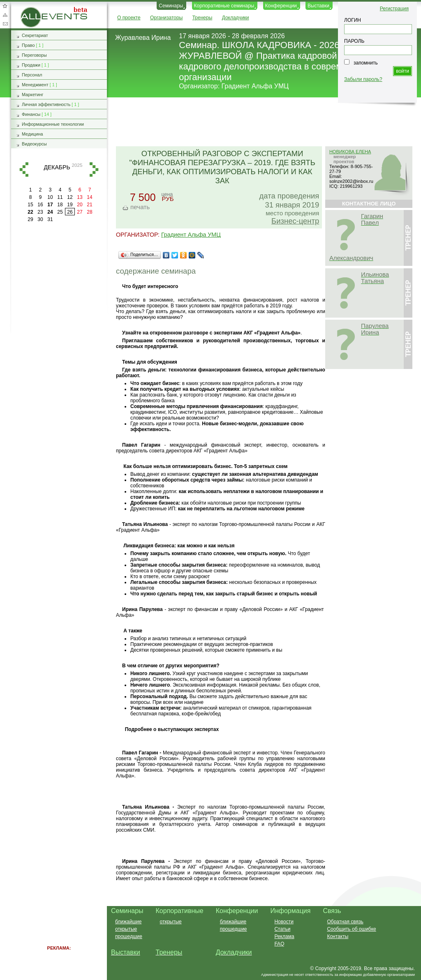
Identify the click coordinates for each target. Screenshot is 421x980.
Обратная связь (5, 24)
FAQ (279, 944)
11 (60, 197)
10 (50, 197)
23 (40, 212)
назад (24, 169)
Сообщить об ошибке (351, 929)
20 (80, 205)
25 (60, 212)
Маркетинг (33, 95)
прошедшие (129, 936)
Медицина (32, 134)
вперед (94, 169)
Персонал (32, 75)
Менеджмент (35, 85)
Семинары (171, 6)
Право (28, 45)
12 (70, 197)
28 (89, 212)
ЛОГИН (353, 20)
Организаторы (166, 18)
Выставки (318, 6)
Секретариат (35, 35)
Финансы (31, 114)
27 (80, 212)
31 (50, 219)
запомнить (366, 63)
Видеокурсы (34, 144)
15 (30, 205)
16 (40, 205)
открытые (126, 929)
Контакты (338, 936)
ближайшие (128, 922)
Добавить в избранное (5, 6)
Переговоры (34, 55)
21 (89, 205)
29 (30, 219)
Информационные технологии (53, 124)
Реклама (284, 936)
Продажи (31, 65)
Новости (284, 922)
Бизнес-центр (295, 221)
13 (80, 197)
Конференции (281, 6)
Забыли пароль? (363, 79)
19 (70, 205)
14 (89, 197)
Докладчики (236, 18)
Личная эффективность (46, 104)
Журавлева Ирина (143, 38)
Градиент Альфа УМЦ (255, 86)
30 (40, 219)
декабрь (57, 167)
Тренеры (202, 18)
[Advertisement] (260, 122)
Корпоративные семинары (224, 6)
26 (70, 212)
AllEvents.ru (34, 10)
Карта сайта (5, 15)
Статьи (282, 929)
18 (60, 205)
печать (140, 207)
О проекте (129, 18)
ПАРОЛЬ (354, 41)
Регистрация (394, 9)
